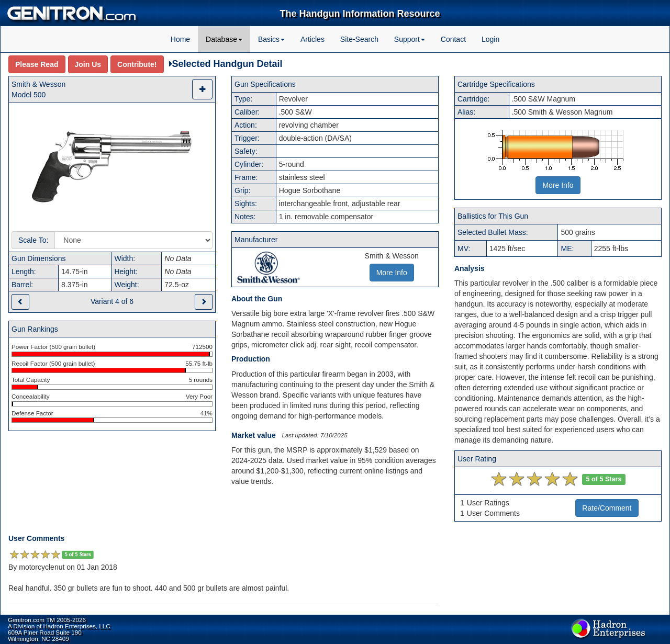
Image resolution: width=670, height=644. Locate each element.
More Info (558, 185)
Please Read (37, 64)
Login (490, 39)
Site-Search (359, 39)
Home (180, 39)
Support (410, 39)
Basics (271, 39)
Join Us (88, 64)
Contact (453, 39)
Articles (312, 39)
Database (224, 39)
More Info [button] (392, 273)
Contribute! (137, 64)
